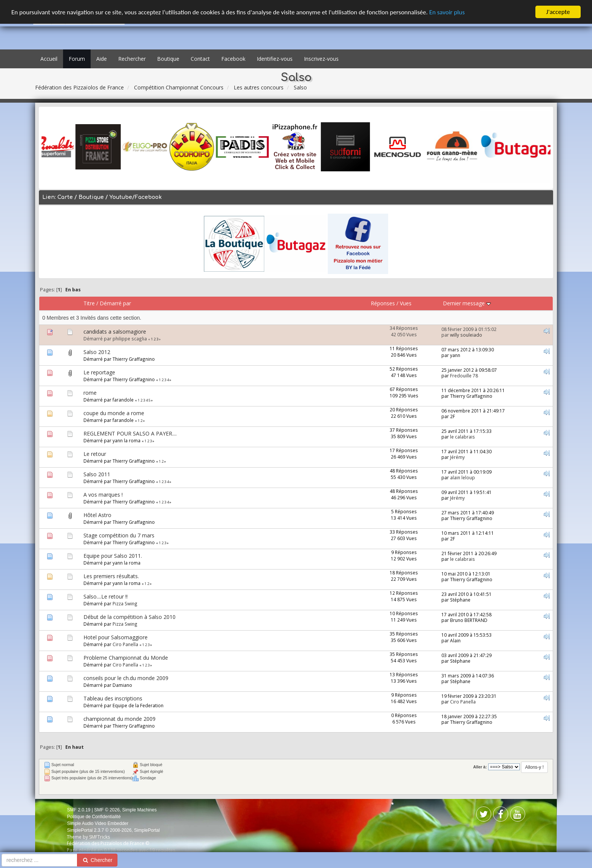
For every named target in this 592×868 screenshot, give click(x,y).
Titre (89, 303)
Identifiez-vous (275, 59)
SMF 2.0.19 (79, 810)
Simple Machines (140, 810)
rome (90, 393)
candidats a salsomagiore (115, 332)
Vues (406, 303)
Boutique (168, 59)
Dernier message (467, 303)
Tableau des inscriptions (113, 698)
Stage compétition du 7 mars (119, 535)
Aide (102, 59)
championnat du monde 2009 (119, 719)
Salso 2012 (97, 352)
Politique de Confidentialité (94, 817)
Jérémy (457, 457)
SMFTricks (99, 837)
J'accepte (558, 12)
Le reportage (99, 372)
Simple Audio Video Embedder (98, 823)
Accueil (49, 59)
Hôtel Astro (97, 515)
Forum (77, 59)
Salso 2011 (97, 474)
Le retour (95, 454)
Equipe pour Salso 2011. (113, 556)
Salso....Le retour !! (106, 596)
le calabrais (462, 437)
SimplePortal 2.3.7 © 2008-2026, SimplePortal (113, 830)
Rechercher (132, 59)
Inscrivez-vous (321, 59)
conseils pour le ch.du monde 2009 (126, 678)
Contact (200, 59)
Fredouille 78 (464, 376)
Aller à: (480, 767)
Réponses (383, 303)
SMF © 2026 (107, 810)
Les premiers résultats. (111, 576)
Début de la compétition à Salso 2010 (129, 617)
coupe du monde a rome (114, 413)
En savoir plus (447, 12)
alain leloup (462, 477)
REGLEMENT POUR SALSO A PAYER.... (130, 433)
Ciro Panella (125, 644)
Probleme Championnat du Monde (126, 658)
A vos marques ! (103, 495)
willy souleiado (466, 335)
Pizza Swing (125, 603)
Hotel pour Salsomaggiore (116, 637)
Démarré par (115, 303)
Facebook (233, 59)
